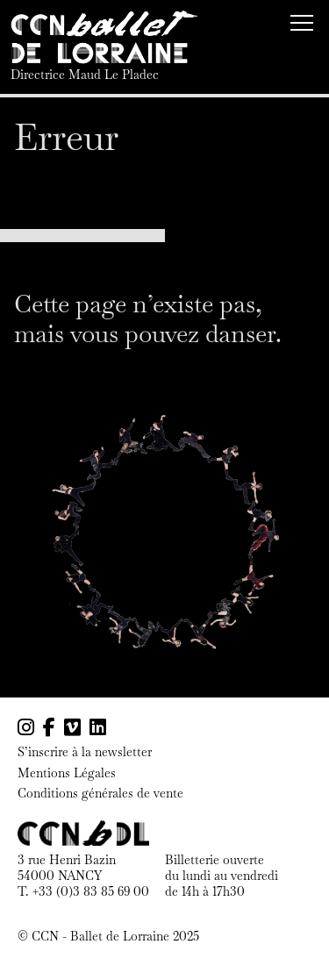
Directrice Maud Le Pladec (85, 75)
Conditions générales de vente (100, 794)
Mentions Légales (67, 773)
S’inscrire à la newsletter (85, 752)
